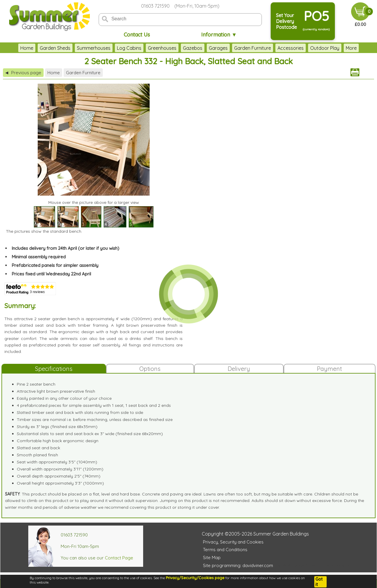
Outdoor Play (325, 48)
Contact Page (119, 558)
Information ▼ (219, 35)
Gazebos (193, 48)
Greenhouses (162, 48)
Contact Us (137, 35)
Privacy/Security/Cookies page (195, 578)
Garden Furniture (253, 48)
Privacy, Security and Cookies (233, 542)
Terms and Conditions (225, 550)
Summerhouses (94, 48)
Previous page (23, 73)
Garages (218, 48)
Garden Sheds (55, 48)
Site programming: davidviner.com (238, 565)
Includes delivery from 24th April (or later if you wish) (66, 248)
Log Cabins (129, 48)
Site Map (212, 558)
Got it (319, 582)
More (351, 48)
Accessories (291, 48)
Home (27, 48)
